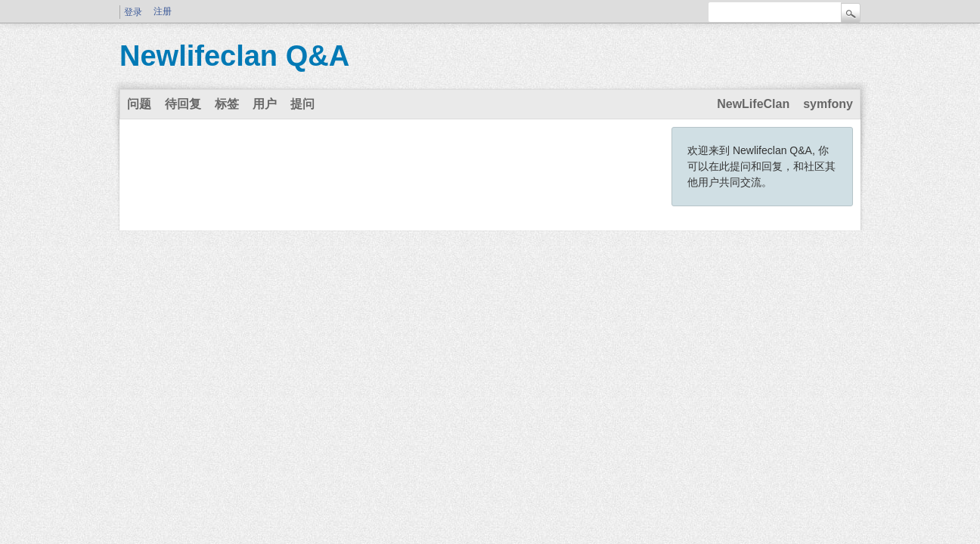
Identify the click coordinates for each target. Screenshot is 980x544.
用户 (265, 104)
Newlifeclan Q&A (234, 56)
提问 (302, 104)
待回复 (183, 104)
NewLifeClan (753, 104)
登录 (133, 12)
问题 (139, 104)
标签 (227, 104)
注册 (163, 11)
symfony (828, 104)
